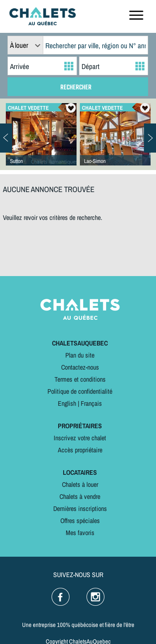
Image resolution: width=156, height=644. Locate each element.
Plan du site (80, 355)
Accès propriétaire (80, 450)
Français (91, 403)
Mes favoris (80, 533)
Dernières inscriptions (80, 508)
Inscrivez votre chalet (80, 438)
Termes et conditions (80, 379)
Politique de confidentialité (80, 391)
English (67, 403)
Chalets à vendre (80, 496)
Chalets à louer (80, 484)
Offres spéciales (80, 521)
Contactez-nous (80, 367)
